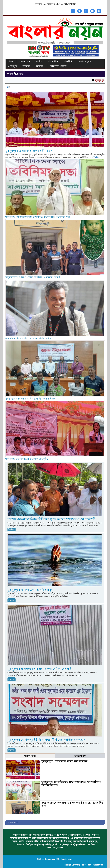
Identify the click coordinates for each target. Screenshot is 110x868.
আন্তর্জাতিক (53, 61)
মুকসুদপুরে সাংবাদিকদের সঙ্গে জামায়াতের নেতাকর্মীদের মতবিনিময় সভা (38, 217)
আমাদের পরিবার (59, 66)
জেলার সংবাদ (84, 61)
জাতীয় (39, 61)
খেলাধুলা (13, 66)
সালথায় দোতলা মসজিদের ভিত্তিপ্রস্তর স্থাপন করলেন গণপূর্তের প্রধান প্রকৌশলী (51, 519)
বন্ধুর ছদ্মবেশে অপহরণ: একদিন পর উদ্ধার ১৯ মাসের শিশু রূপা (33, 277)
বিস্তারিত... (97, 157)
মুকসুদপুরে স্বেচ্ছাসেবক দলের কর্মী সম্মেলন (30, 151)
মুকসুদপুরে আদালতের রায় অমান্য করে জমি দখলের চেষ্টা (40, 669)
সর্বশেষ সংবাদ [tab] (30, 756)
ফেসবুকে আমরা (12, 822)
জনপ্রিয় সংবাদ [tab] (80, 756)
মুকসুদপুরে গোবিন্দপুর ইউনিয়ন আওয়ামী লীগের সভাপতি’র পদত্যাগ (47, 740)
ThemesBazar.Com (95, 865)
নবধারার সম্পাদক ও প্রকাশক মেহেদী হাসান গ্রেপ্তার (28, 338)
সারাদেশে (25, 61)
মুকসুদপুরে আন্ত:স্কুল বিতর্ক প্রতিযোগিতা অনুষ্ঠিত (27, 459)
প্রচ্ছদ (11, 61)
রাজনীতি (68, 61)
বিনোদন (26, 66)
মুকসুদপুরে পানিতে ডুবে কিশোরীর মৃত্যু (30, 590)
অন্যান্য (40, 66)
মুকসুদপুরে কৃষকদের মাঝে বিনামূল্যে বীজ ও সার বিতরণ (30, 399)
